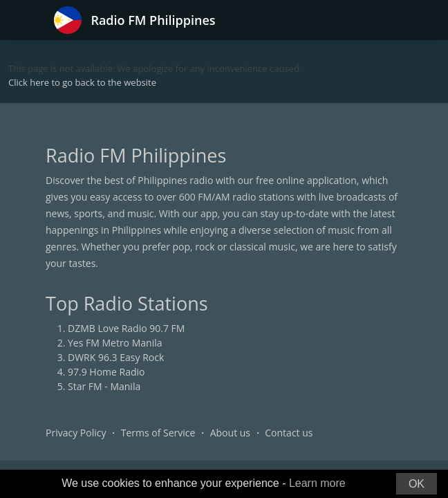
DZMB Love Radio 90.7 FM (126, 328)
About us (230, 433)
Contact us (289, 433)
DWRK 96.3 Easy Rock (116, 357)
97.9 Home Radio (106, 372)
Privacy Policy (76, 433)
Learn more (317, 483)
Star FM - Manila (104, 386)
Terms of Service (158, 433)
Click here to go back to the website (82, 82)
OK (417, 484)
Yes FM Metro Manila (115, 343)
